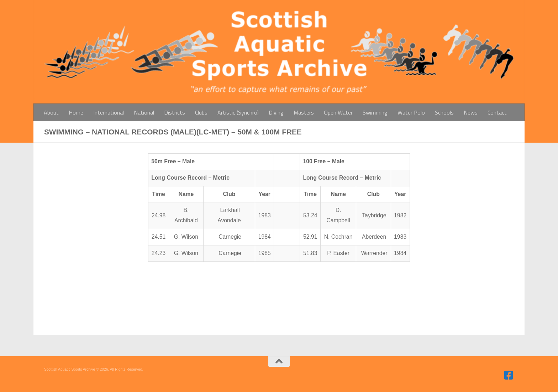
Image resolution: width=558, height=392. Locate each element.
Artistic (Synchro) (238, 112)
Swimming (375, 112)
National (144, 112)
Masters (304, 112)
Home (76, 112)
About (51, 112)
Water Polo (411, 112)
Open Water (338, 112)
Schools (444, 112)
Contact (497, 112)
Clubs (201, 112)
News (471, 112)
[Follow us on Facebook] (509, 375)
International (109, 112)
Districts (175, 112)
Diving (276, 112)
